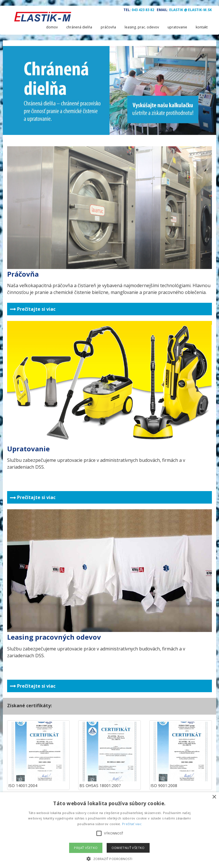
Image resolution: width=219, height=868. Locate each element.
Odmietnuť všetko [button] (128, 848)
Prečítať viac (132, 824)
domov (52, 27)
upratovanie (177, 27)
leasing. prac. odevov (142, 27)
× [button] (214, 797)
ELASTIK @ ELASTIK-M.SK (191, 10)
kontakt (202, 27)
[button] (109, 858)
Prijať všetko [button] (86, 848)
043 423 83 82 (143, 10)
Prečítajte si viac (33, 309)
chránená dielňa (79, 27)
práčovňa (108, 27)
